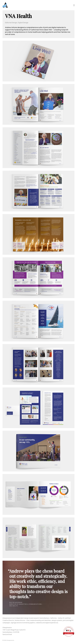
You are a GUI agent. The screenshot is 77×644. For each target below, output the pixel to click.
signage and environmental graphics (23, 623)
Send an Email (7, 634)
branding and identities (43, 620)
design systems (57, 620)
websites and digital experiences (47, 623)
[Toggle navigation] (74, 5)
